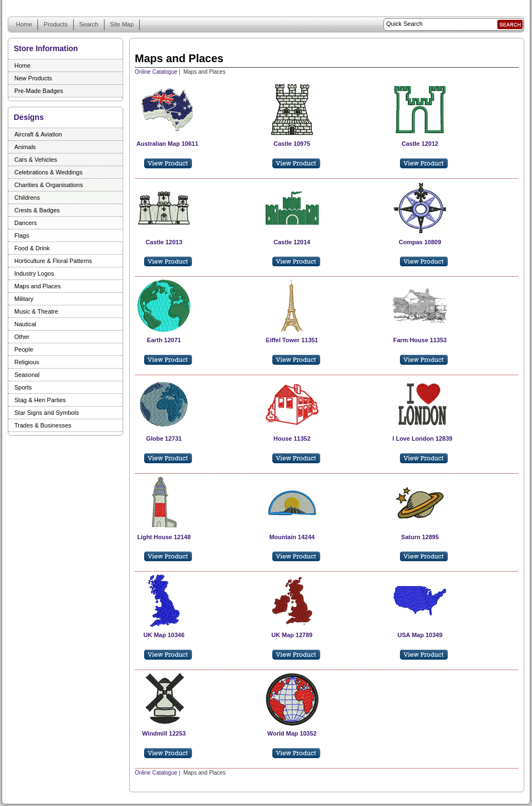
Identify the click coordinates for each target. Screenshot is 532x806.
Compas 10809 (420, 242)
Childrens (27, 198)
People (24, 349)
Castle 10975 (292, 144)
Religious (27, 362)
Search (89, 24)
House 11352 (292, 438)
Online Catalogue (156, 72)
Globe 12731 (164, 438)
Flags (22, 235)
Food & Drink (32, 248)
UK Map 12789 (292, 635)
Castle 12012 (420, 144)
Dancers (26, 223)
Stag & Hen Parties (40, 400)
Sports (23, 387)
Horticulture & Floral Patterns (53, 261)
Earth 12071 (164, 340)
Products (55, 24)
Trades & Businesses (43, 425)
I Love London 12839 (422, 438)
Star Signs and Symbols (46, 413)
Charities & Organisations (49, 185)
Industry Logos (34, 273)
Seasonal (27, 375)
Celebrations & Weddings (48, 172)
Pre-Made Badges (39, 91)
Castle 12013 (164, 242)
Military (24, 299)
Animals (25, 147)
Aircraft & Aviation (38, 134)
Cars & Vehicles (36, 160)
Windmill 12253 (164, 733)
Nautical (25, 324)
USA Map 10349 (420, 635)
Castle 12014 (292, 242)
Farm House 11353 (420, 340)
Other (22, 337)
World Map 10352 (292, 733)
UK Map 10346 (164, 635)
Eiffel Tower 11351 (292, 340)
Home (24, 24)
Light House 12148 (164, 537)
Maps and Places (37, 286)
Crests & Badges (37, 210)
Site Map (122, 24)
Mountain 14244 (292, 537)
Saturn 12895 (420, 537)
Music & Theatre (36, 311)
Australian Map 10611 (168, 144)
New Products (33, 78)
